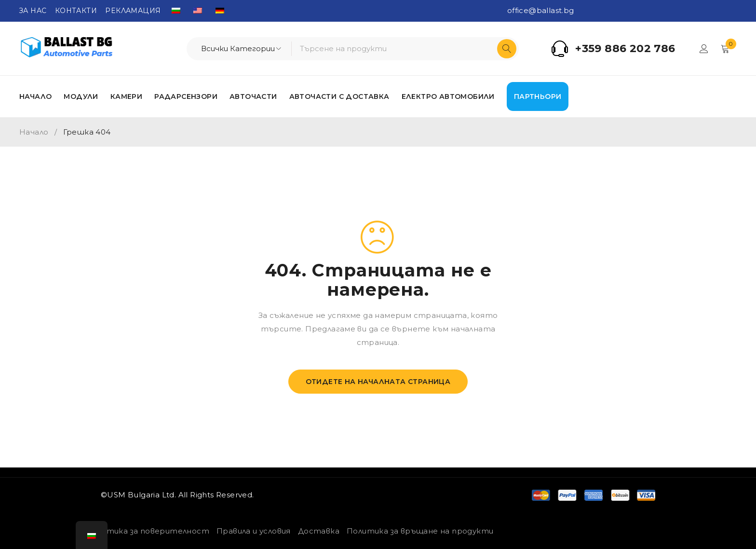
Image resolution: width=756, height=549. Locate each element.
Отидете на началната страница (378, 382)
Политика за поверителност (148, 531)
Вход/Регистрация (704, 49)
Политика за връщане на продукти (420, 531)
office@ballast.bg (541, 10)
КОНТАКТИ (76, 11)
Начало (34, 132)
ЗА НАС (33, 11)
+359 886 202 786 (625, 49)
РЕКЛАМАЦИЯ (133, 11)
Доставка (319, 531)
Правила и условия (254, 531)
